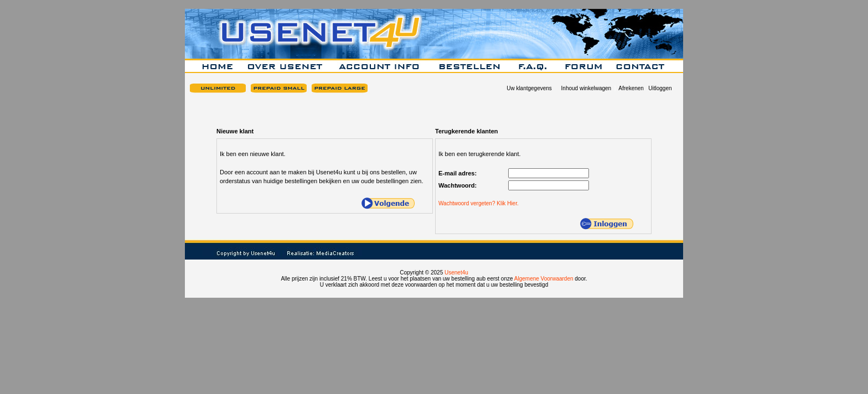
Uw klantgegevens (529, 88)
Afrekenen (631, 88)
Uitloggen (660, 88)
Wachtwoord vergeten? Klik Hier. (479, 203)
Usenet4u (456, 273)
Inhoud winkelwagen (587, 88)
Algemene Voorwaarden (544, 279)
